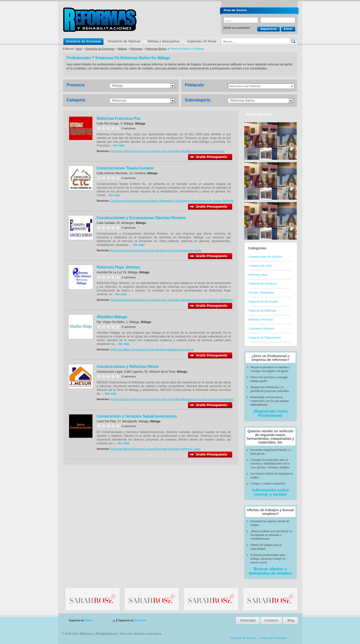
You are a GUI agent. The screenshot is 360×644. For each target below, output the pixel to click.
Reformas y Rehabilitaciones (100, 20)
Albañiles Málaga (112, 317)
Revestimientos (215, 151)
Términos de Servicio (243, 638)
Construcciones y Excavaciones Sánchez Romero (141, 218)
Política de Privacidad (273, 638)
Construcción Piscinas (124, 201)
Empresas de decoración (263, 302)
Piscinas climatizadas (261, 293)
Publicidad (248, 620)
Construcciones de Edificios (266, 257)
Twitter (89, 620)
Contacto (271, 620)
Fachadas (175, 250)
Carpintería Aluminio (261, 328)
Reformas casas (233, 201)
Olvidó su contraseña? (237, 28)
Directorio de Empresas (84, 41)
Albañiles (186, 151)
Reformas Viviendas (167, 151)
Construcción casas (260, 266)
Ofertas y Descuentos (163, 41)
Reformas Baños (156, 49)
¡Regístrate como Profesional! (270, 413)
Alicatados (199, 151)
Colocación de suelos (207, 399)
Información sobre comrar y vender (270, 492)
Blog (290, 620)
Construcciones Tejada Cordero (125, 168)
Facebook (140, 620)
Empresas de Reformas (263, 311)
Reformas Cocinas (143, 151)
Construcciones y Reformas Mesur (128, 367)
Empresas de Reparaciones (265, 337)
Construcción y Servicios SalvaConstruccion (137, 416)
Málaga (122, 49)
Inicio (79, 49)
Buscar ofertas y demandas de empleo (270, 571)
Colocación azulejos (185, 201)
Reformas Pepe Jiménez (118, 267)
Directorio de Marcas (124, 41)
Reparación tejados (210, 201)
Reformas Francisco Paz (119, 118)
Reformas (136, 49)
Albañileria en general (232, 300)
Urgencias (201, 41)
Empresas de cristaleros (263, 284)
